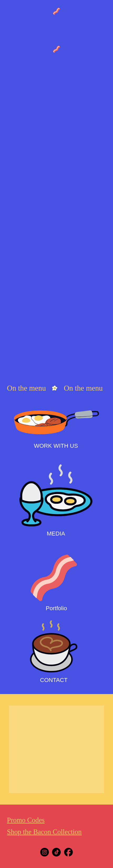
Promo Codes (26, 820)
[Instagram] (45, 852)
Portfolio (56, 608)
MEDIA (56, 534)
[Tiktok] (56, 852)
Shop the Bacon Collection (44, 832)
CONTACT (54, 680)
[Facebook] (68, 852)
